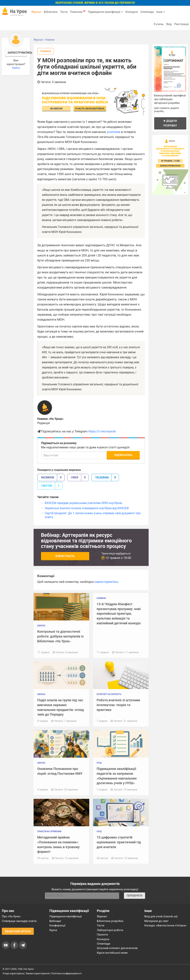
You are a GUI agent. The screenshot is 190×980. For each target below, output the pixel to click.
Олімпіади (104, 944)
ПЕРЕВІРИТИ (135, 896)
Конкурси (132, 12)
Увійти (16, 68)
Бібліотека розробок (110, 921)
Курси (53, 930)
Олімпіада (147, 12)
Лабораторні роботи (110, 930)
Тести (64, 12)
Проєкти (102, 935)
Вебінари (55, 921)
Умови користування (38, 973)
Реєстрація (181, 24)
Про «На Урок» (11, 916)
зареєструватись (106, 582)
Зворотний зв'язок (18, 931)
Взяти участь (65, 556)
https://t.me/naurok (102, 431)
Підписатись (123, 455)
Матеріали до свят (156, 921)
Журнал (36, 12)
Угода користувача (13, 973)
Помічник (78, 12)
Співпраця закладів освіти (19, 921)
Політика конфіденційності (66, 973)
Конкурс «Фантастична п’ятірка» (165, 925)
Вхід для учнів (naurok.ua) (161, 916)
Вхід (169, 24)
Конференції (57, 925)
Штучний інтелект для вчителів (117, 948)
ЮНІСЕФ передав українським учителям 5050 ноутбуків (83, 503)
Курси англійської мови (112, 953)
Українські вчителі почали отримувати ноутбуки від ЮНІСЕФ (87, 508)
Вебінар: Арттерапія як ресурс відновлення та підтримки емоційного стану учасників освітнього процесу (86, 541)
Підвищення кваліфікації (105, 12)
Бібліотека (51, 12)
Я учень (159, 24)
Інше (161, 12)
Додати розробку (170, 123)
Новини (46, 51)
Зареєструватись (17, 53)
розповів (114, 132)
